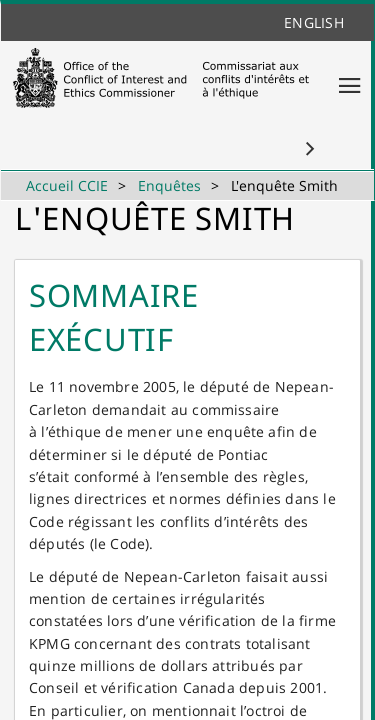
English (314, 22)
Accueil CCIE (67, 185)
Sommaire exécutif (114, 316)
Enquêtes (169, 185)
